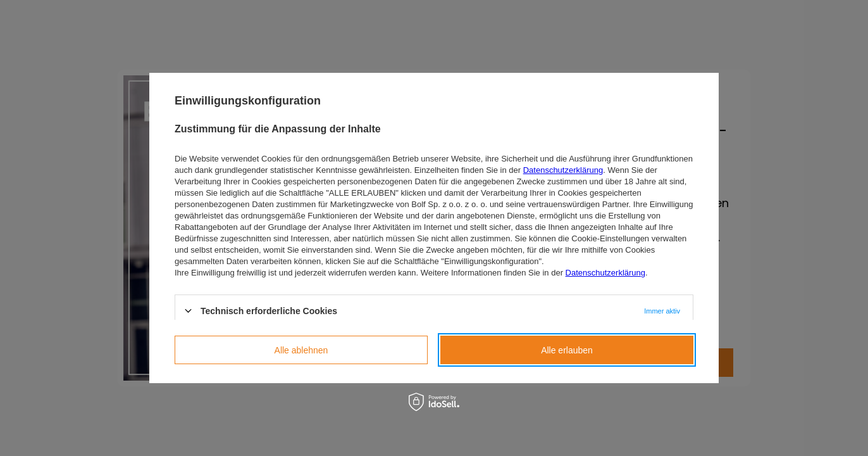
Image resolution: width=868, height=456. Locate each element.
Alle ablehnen (301, 350)
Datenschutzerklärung (563, 170)
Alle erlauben (567, 350)
